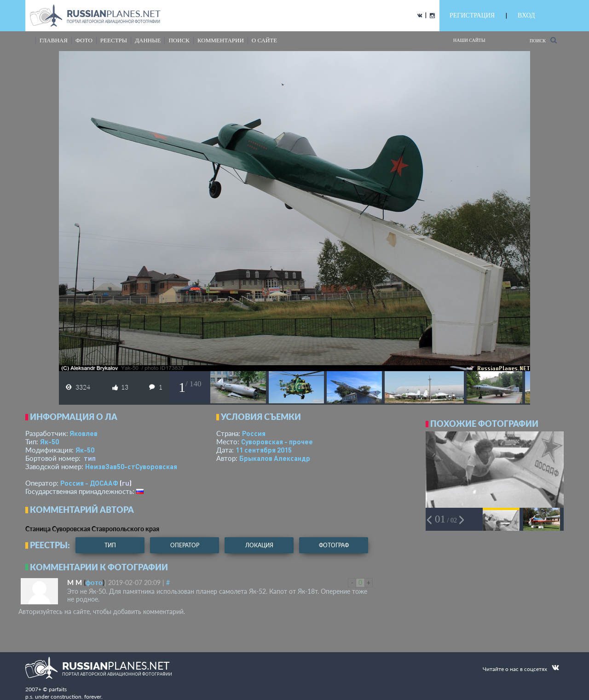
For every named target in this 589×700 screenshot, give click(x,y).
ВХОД (526, 15)
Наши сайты (469, 40)
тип (90, 458)
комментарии (221, 40)
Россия (254, 433)
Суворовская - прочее (277, 442)
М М (75, 582)
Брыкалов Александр (275, 458)
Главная (54, 40)
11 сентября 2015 (264, 450)
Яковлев (84, 433)
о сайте (264, 40)
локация (259, 545)
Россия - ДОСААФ (89, 483)
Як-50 (49, 442)
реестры (114, 40)
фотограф (334, 545)
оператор (185, 545)
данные (148, 40)
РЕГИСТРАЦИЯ (472, 15)
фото (84, 40)
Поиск (543, 40)
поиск (179, 40)
